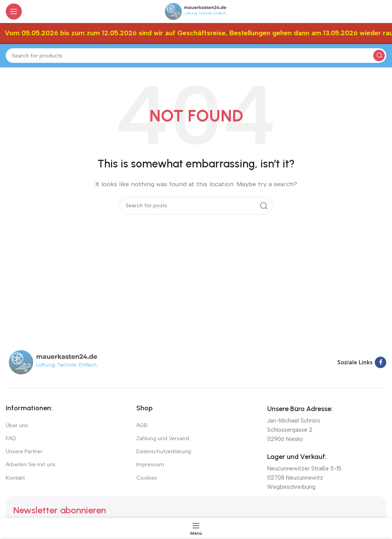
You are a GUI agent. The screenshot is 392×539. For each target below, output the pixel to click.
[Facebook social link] (381, 362)
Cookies (147, 478)
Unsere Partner (24, 451)
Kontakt (15, 478)
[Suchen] (196, 56)
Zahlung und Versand (163, 438)
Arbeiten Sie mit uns (31, 464)
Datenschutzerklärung (164, 451)
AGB (142, 425)
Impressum (150, 464)
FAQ (11, 438)
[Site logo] (196, 11)
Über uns (17, 425)
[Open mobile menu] (14, 11)
